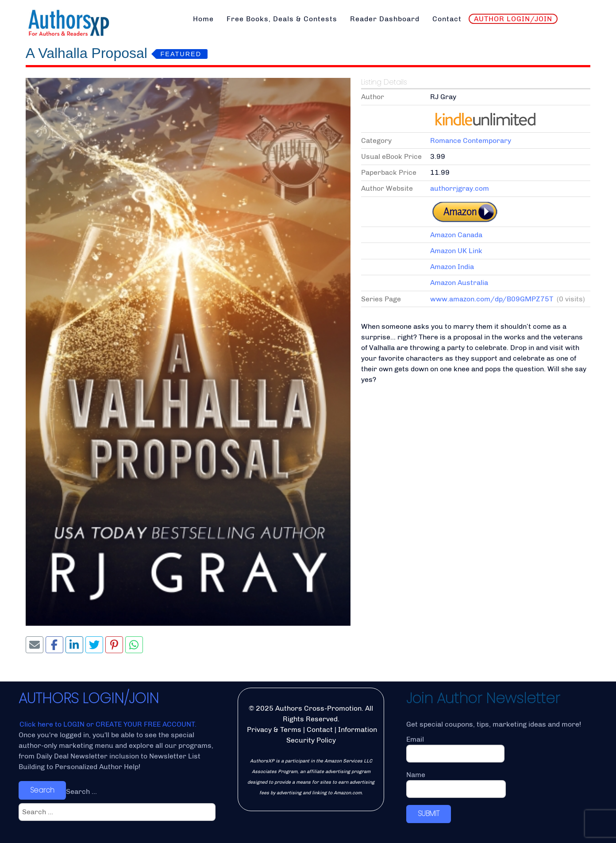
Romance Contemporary (471, 140)
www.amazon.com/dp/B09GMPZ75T (492, 299)
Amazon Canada (456, 235)
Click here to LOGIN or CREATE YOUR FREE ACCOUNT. (108, 724)
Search (42, 790)
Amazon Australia (459, 283)
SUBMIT (429, 814)
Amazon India (452, 267)
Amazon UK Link (456, 251)
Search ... (81, 791)
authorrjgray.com (460, 188)
